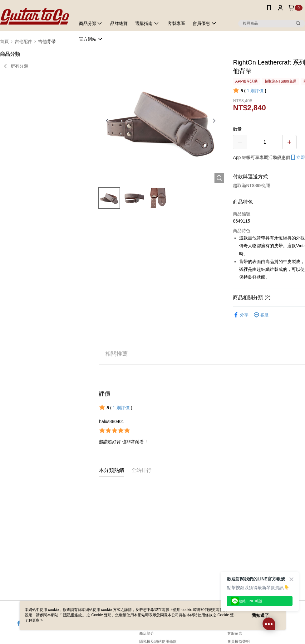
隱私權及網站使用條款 (158, 642)
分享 (241, 315)
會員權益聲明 (239, 642)
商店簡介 (147, 633)
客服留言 (235, 633)
